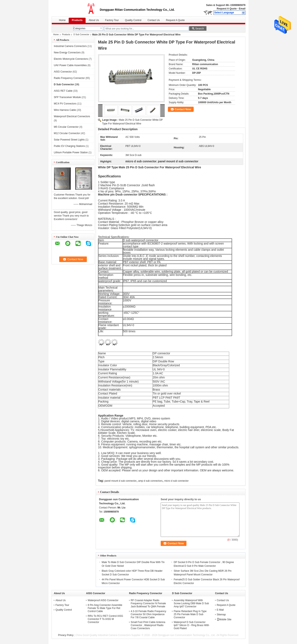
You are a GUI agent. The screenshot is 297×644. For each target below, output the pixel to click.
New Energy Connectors (67, 53)
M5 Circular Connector (66, 127)
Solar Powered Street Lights (69, 140)
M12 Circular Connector (67, 133)
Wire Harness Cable (65, 110)
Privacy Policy (66, 635)
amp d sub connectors (150, 481)
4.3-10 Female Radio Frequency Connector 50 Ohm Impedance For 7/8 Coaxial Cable (148, 614)
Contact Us (154, 20)
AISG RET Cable (63, 91)
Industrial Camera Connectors (70, 46)
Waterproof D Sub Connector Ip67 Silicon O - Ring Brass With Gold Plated (191, 625)
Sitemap (221, 615)
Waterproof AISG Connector (103, 600)
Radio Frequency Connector (69, 78)
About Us (94, 20)
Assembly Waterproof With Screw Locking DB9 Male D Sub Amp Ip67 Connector (191, 603)
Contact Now (183, 109)
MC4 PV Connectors (65, 104)
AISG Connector (63, 72)
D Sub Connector (81, 35)
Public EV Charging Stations (69, 146)
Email (242, 9)
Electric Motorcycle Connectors (71, 59)
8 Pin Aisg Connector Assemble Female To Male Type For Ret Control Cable (105, 608)
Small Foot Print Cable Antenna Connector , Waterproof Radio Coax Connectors (148, 625)
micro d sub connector (176, 481)
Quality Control (133, 20)
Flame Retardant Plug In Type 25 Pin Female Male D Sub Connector (190, 614)
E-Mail (220, 610)
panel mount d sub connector (121, 481)
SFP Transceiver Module (67, 97)
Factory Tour (112, 20)
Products (77, 20)
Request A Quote (227, 9)
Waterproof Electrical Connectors (72, 116)
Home (62, 20)
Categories (79, 28)
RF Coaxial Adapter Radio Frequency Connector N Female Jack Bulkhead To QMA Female (148, 603)
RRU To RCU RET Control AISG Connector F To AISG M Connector (105, 619)
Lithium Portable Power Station (71, 152)
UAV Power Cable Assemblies (70, 65)
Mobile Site (224, 619)
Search (200, 29)
